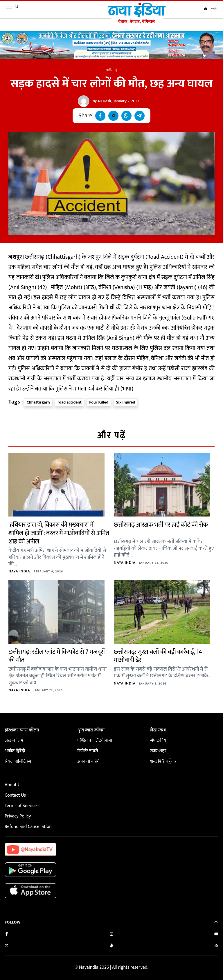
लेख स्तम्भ (158, 730)
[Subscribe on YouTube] (216, 935)
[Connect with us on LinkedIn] (111, 946)
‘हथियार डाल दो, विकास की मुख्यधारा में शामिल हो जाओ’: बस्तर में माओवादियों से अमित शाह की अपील (59, 533)
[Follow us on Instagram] (111, 935)
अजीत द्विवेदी (15, 751)
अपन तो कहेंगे (88, 761)
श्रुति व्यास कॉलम (91, 730)
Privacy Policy (18, 816)
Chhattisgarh (38, 402)
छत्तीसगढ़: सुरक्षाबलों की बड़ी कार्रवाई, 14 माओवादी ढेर (158, 656)
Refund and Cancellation (28, 827)
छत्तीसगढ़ (111, 70)
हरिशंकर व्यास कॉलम (22, 730)
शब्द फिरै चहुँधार (163, 761)
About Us (14, 785)
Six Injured (126, 402)
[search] (18, 10)
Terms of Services (22, 806)
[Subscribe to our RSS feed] (216, 946)
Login (209, 9)
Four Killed (99, 402)
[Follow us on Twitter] (7, 946)
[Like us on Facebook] (7, 935)
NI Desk (102, 101)
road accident (70, 402)
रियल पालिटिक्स (18, 761)
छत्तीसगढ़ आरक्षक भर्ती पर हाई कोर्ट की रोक (161, 525)
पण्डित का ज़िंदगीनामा (95, 741)
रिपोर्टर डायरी (88, 751)
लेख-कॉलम (14, 741)
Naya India (19, 571)
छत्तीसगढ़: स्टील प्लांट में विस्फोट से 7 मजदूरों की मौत (57, 656)
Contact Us (15, 795)
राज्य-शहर (158, 751)
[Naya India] (135, 22)
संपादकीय (158, 741)
